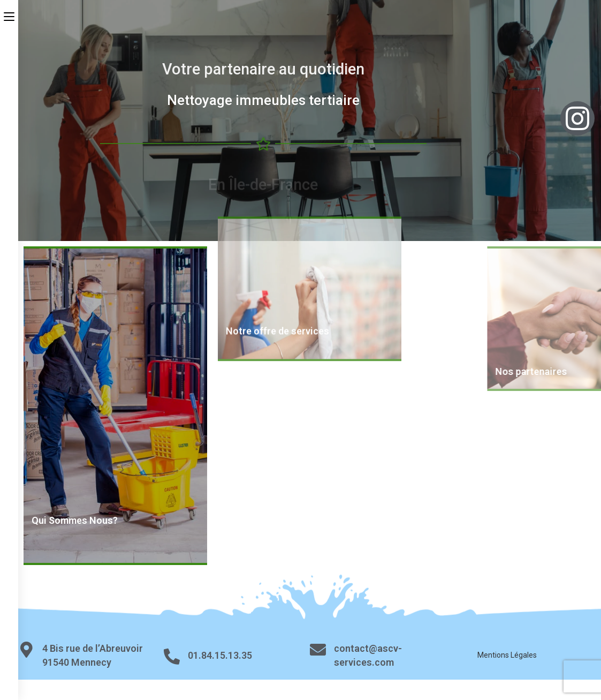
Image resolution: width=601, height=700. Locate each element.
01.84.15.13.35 (220, 655)
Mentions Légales (507, 655)
